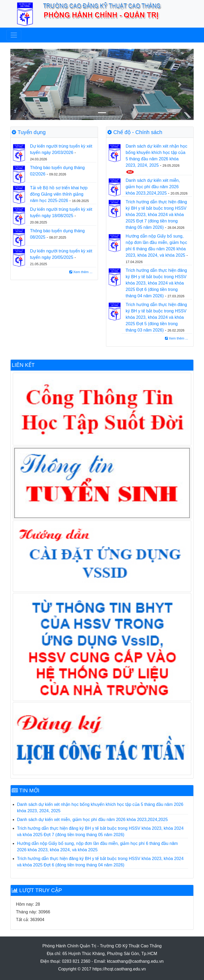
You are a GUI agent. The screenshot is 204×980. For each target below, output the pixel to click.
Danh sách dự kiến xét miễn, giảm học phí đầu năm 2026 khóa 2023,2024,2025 (153, 187)
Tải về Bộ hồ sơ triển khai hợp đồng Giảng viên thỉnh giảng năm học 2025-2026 (59, 194)
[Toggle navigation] (14, 35)
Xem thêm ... (81, 272)
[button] (24, 84)
